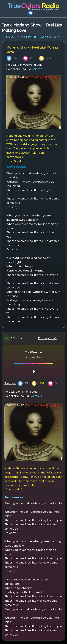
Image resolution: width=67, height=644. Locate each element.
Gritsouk (36, 396)
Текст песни (14, 497)
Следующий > (50, 37)
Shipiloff (37, 69)
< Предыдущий (28, 37)
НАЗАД (11, 37)
